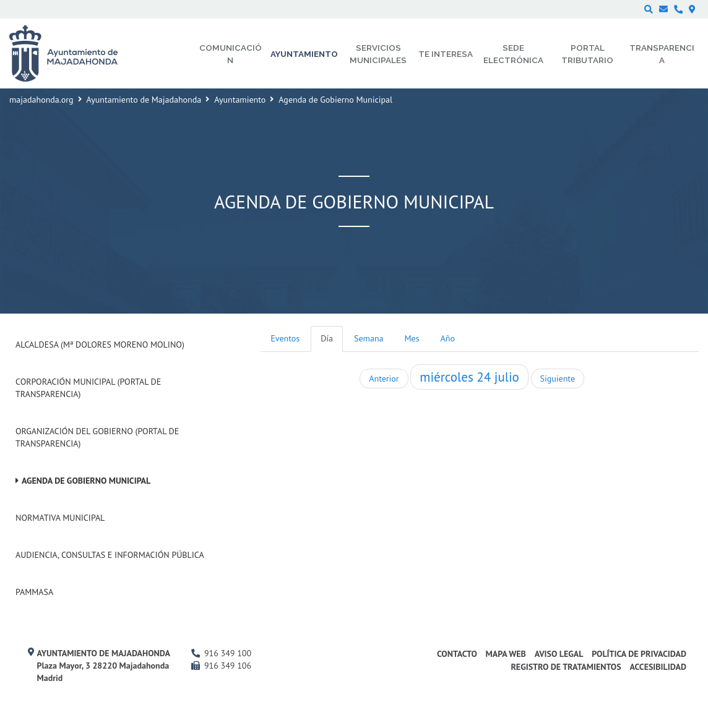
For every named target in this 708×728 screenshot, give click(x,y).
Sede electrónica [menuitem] (513, 54)
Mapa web (506, 654)
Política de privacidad (639, 654)
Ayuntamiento (240, 100)
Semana (369, 338)
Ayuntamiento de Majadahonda (144, 100)
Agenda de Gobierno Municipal (86, 481)
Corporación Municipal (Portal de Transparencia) (88, 388)
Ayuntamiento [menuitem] (304, 54)
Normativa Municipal (60, 518)
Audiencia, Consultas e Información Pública (110, 555)
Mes (412, 338)
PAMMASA (34, 592)
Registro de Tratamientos (566, 667)
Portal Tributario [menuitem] (587, 54)
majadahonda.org (41, 100)
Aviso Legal (559, 654)
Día (327, 338)
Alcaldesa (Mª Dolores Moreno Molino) (100, 345)
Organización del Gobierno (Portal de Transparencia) (97, 437)
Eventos (285, 338)
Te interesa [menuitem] (446, 54)
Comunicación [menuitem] (231, 54)
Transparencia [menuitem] (662, 54)
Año (448, 338)
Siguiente (558, 379)
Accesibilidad (658, 667)
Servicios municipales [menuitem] (378, 54)
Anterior (384, 379)
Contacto (457, 654)
